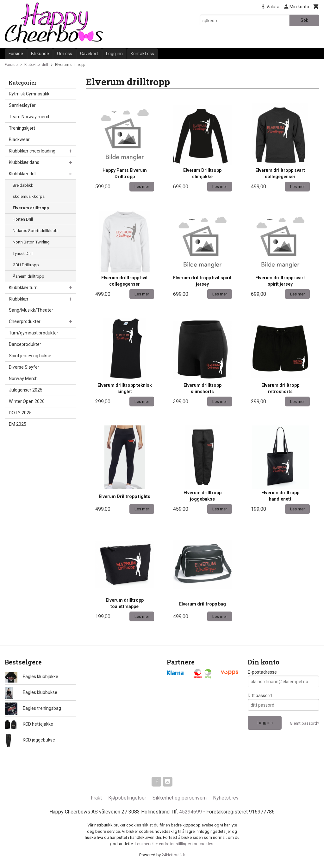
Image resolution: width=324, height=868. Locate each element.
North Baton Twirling (31, 242)
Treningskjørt (22, 128)
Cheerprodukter (25, 321)
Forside (16, 54)
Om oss (65, 54)
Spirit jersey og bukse (30, 356)
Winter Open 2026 (27, 401)
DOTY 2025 (20, 413)
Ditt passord (260, 696)
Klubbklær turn (23, 288)
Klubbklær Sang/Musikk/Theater (31, 304)
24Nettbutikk (173, 855)
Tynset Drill (23, 253)
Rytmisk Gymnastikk (29, 94)
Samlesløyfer (22, 105)
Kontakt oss (142, 54)
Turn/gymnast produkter (34, 333)
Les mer (143, 844)
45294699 (190, 812)
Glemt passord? (305, 723)
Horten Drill (23, 219)
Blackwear (19, 139)
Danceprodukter (25, 344)
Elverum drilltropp (31, 208)
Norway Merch (23, 379)
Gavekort (89, 54)
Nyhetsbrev (226, 798)
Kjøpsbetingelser (127, 798)
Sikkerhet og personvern (180, 798)
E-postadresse (262, 672)
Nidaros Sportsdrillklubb (35, 231)
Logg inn (114, 54)
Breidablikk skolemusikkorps (29, 191)
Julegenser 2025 (26, 390)
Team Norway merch (30, 117)
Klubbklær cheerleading (32, 151)
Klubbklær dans (24, 162)
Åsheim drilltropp (28, 276)
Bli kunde (40, 54)
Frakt (96, 798)
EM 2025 (18, 424)
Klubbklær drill (23, 174)
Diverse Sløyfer (24, 367)
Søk (304, 20)
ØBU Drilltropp (26, 265)
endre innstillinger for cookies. (187, 844)
